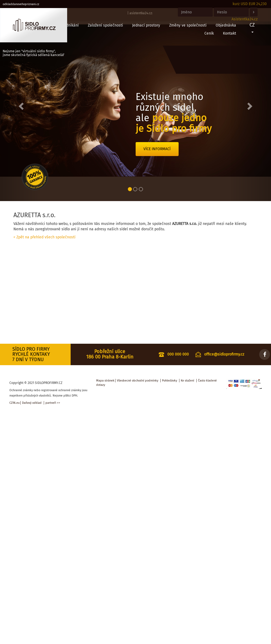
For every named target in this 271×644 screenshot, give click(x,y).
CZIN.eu (15, 403)
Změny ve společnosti (188, 25)
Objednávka (226, 25)
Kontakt (230, 33)
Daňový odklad (32, 403)
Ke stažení (187, 381)
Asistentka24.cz (245, 19)
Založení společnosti (105, 25)
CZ (252, 27)
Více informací (157, 149)
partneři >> (53, 403)
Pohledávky (169, 381)
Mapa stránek (105, 381)
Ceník (209, 33)
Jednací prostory (146, 25)
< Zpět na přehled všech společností (44, 237)
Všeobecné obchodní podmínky (138, 381)
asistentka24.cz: (141, 13)
